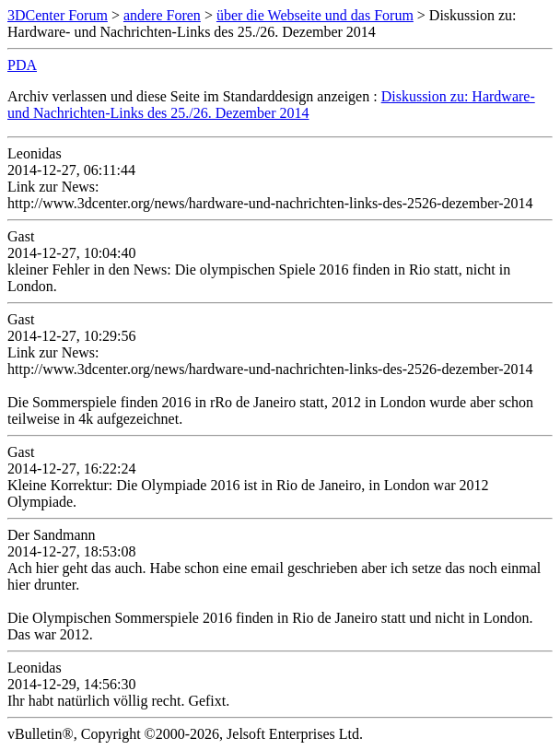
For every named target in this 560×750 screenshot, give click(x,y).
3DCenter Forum (58, 15)
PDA (22, 65)
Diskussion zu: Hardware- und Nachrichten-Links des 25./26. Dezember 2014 (271, 105)
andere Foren (162, 15)
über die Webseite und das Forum (315, 15)
